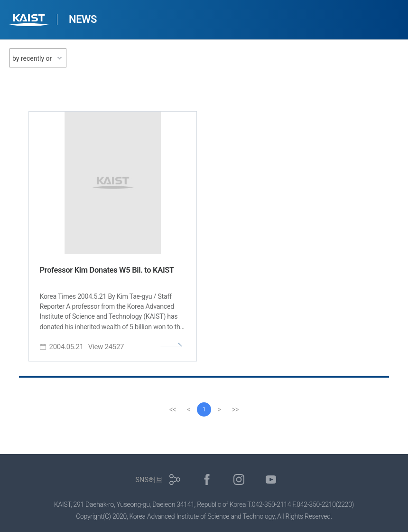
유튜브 (271, 480)
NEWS (83, 19)
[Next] (219, 409)
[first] (173, 409)
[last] (235, 409)
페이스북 (207, 480)
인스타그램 (239, 480)
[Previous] (189, 409)
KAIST (30, 21)
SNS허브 (149, 480)
